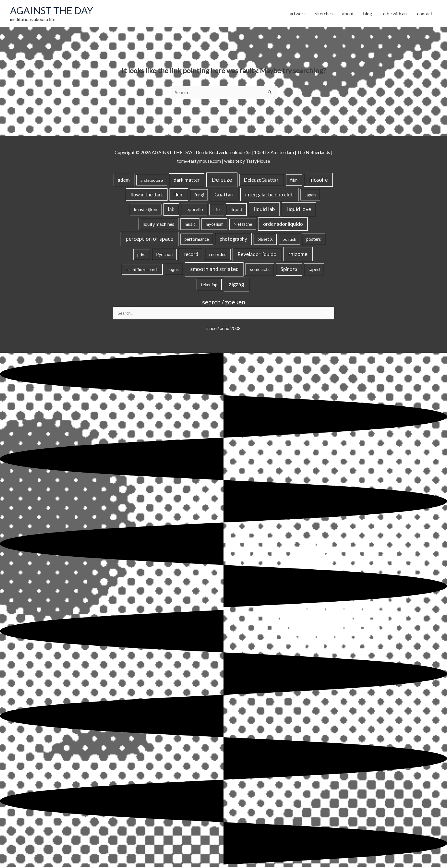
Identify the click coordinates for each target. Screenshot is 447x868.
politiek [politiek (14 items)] (289, 240)
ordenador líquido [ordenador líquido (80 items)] (283, 225)
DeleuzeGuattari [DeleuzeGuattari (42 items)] (262, 181)
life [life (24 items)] (216, 210)
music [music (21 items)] (190, 225)
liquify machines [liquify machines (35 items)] (158, 225)
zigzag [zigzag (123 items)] (236, 285)
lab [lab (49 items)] (171, 210)
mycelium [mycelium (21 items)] (215, 225)
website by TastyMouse (247, 161)
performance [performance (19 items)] (197, 240)
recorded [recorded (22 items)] (218, 255)
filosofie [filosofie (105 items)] (318, 181)
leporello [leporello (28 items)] (194, 210)
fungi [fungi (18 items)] (199, 195)
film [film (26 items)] (294, 181)
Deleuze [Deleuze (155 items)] (222, 180)
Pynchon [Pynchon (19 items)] (164, 255)
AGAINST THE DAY (53, 11)
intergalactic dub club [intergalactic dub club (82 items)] (269, 195)
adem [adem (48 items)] (124, 181)
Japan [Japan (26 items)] (310, 195)
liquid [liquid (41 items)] (236, 210)
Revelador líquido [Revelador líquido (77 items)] (257, 255)
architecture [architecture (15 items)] (152, 181)
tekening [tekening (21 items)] (209, 285)
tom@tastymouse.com (198, 161)
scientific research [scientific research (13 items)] (142, 270)
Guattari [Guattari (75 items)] (224, 195)
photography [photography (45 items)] (233, 240)
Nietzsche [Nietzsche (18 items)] (243, 225)
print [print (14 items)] (142, 255)
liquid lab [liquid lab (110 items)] (264, 210)
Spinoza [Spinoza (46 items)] (289, 270)
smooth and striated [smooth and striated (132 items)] (214, 270)
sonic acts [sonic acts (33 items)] (260, 270)
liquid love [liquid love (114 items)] (299, 210)
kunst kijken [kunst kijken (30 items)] (146, 210)
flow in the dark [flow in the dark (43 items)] (147, 195)
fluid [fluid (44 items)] (179, 195)
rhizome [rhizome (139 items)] (298, 255)
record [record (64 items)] (191, 255)
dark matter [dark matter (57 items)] (187, 181)
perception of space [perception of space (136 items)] (150, 239)
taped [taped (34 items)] (314, 270)
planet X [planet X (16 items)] (265, 240)
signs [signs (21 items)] (174, 270)
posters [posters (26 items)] (314, 240)
